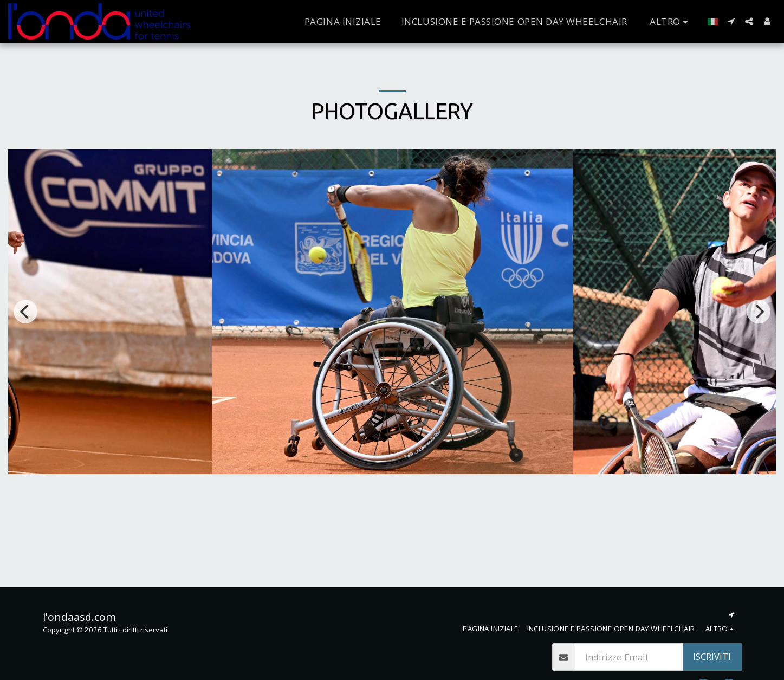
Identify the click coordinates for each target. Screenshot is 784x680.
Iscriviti (712, 656)
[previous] (25, 312)
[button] (731, 21)
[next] (759, 312)
